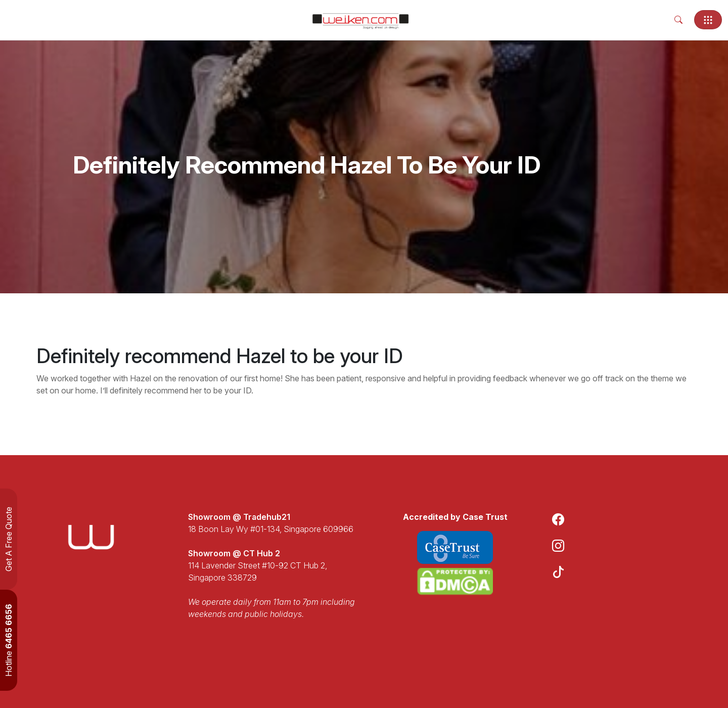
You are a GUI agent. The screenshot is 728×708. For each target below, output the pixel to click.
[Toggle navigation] (708, 20)
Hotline (9, 640)
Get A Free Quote (9, 539)
